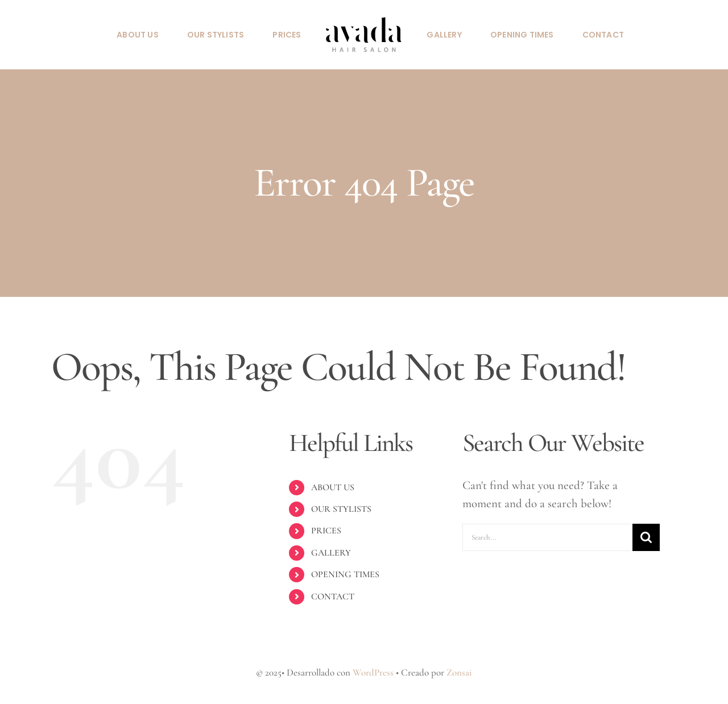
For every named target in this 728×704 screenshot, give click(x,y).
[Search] (646, 537)
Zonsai (459, 672)
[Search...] (547, 537)
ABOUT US (333, 487)
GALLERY (331, 553)
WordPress (373, 672)
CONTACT (333, 597)
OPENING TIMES (345, 574)
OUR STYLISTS (341, 509)
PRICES (326, 531)
